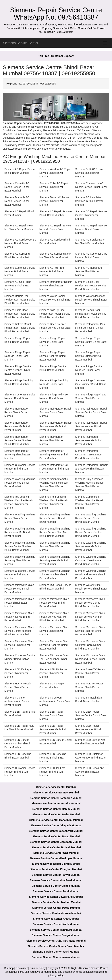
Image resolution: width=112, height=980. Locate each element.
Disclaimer (22, 968)
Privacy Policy (38, 968)
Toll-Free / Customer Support (56, 56)
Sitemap (9, 968)
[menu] (105, 43)
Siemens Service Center (21, 43)
